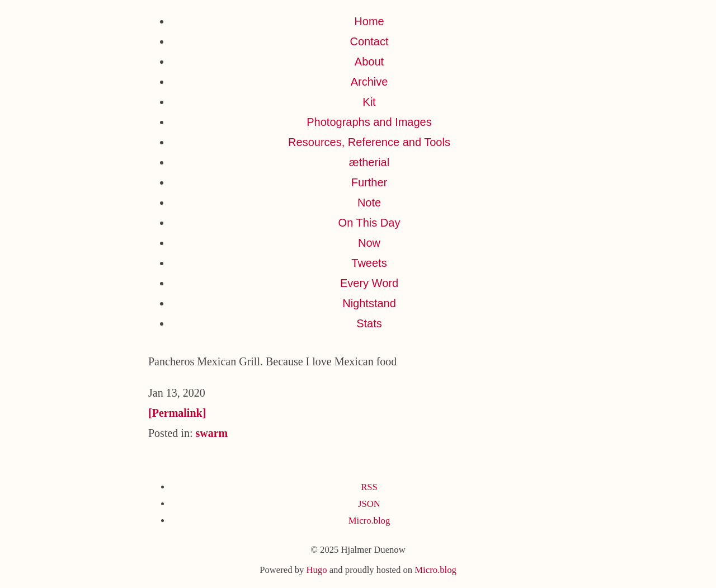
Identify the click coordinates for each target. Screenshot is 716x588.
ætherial (369, 162)
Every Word (369, 283)
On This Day (369, 223)
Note (369, 203)
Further (369, 182)
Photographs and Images (369, 122)
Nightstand (369, 303)
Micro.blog (369, 521)
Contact (369, 41)
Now (369, 243)
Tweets (369, 263)
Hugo (316, 570)
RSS (369, 487)
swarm (211, 433)
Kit (369, 102)
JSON (369, 504)
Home (369, 21)
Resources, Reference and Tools (369, 142)
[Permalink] (177, 413)
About (369, 62)
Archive (369, 82)
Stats (369, 323)
